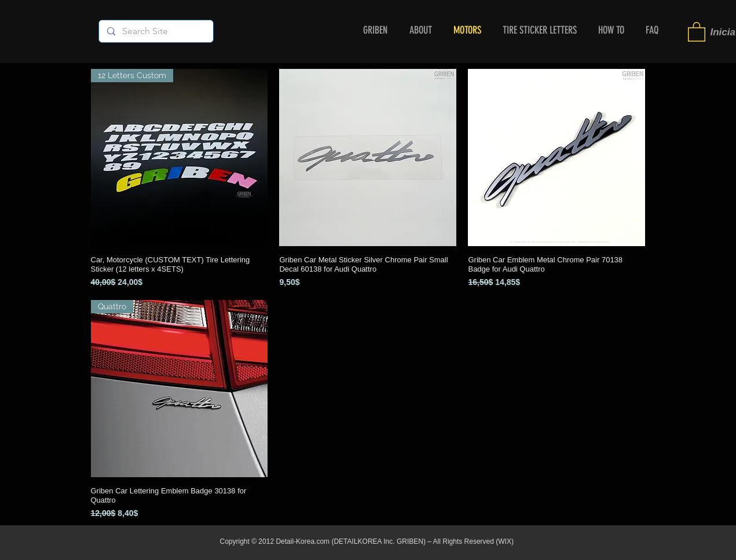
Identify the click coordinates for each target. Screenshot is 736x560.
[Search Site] (155, 31)
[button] (697, 31)
